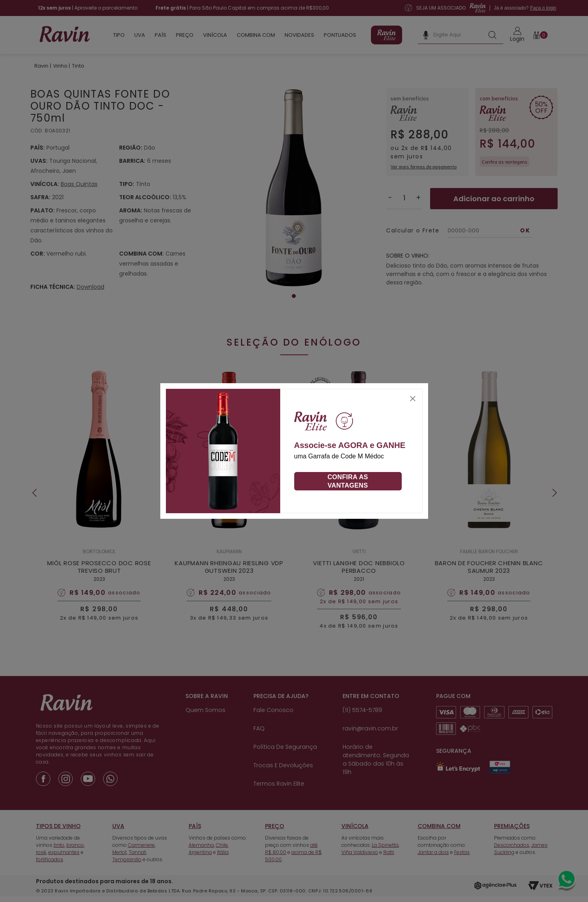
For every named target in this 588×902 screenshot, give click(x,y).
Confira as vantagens (348, 481)
